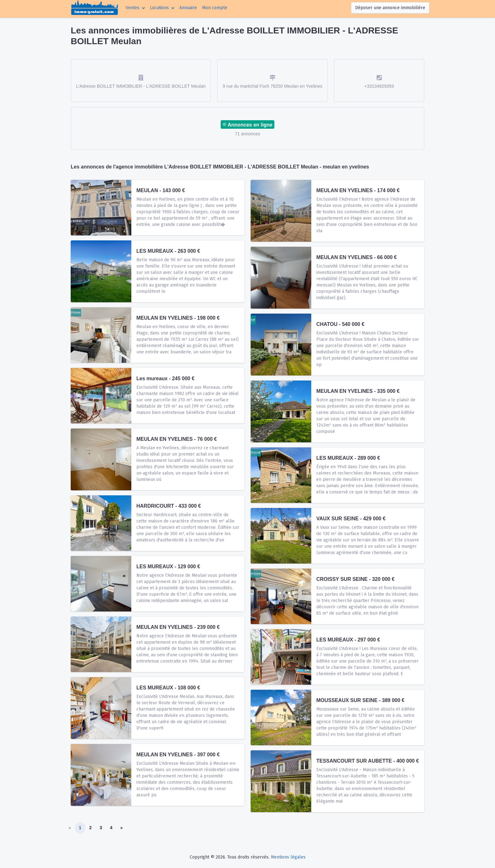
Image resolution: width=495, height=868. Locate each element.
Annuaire (188, 8)
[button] (135, 8)
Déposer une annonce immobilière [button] (390, 8)
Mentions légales (288, 857)
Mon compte (216, 7)
